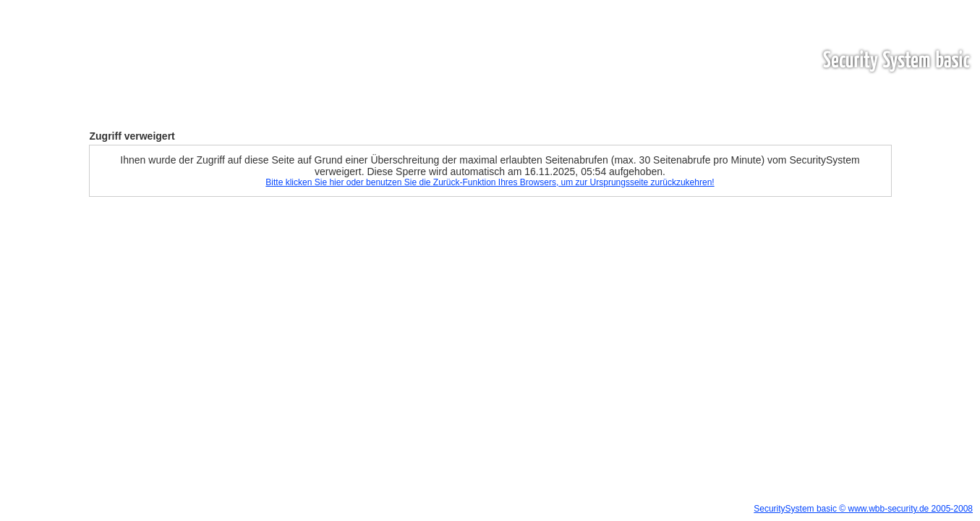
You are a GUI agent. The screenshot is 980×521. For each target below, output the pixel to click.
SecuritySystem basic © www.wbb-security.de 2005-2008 (863, 509)
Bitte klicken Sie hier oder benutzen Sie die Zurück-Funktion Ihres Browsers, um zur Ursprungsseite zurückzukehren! (490, 182)
